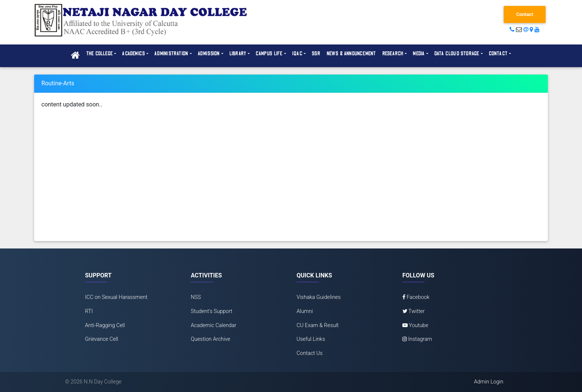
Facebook (416, 297)
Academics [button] (134, 54)
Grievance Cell (102, 339)
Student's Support (212, 311)
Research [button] (393, 54)
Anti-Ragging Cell (105, 325)
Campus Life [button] (269, 54)
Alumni (305, 311)
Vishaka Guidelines (319, 297)
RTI (89, 311)
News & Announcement (352, 54)
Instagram (417, 339)
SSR (316, 54)
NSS (196, 297)
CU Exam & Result (318, 325)
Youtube (415, 325)
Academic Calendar (214, 325)
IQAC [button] (297, 54)
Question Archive (210, 339)
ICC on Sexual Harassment (116, 297)
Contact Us (310, 353)
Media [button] (419, 54)
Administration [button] (171, 54)
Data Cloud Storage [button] (457, 54)
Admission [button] (209, 54)
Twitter (413, 311)
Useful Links (311, 339)
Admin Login (489, 382)
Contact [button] (498, 54)
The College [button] (99, 54)
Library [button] (238, 54)
